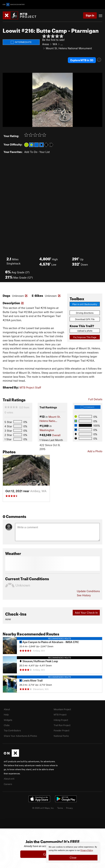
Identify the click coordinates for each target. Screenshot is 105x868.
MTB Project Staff (30, 387)
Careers (8, 784)
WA (55, 44)
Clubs (7, 725)
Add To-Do (31, 152)
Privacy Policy (87, 850)
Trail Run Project (62, 725)
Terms (60, 808)
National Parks (61, 736)
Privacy (69, 808)
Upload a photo (85, 331)
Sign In (90, 15)
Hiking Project (61, 720)
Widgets (8, 720)
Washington (47, 430)
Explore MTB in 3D (82, 60)
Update (88, 591)
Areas (46, 44)
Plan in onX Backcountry (85, 304)
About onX (9, 779)
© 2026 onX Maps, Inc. (43, 808)
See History (84, 595)
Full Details (95, 399)
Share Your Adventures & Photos (20, 736)
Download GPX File (85, 319)
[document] (73, 853)
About (7, 709)
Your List (45, 152)
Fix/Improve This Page (85, 337)
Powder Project (61, 730)
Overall (56, 435)
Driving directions (85, 313)
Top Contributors (12, 730)
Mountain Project (62, 709)
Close (73, 858)
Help (6, 715)
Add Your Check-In (86, 613)
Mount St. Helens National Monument (69, 48)
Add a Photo (95, 451)
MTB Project (60, 715)
